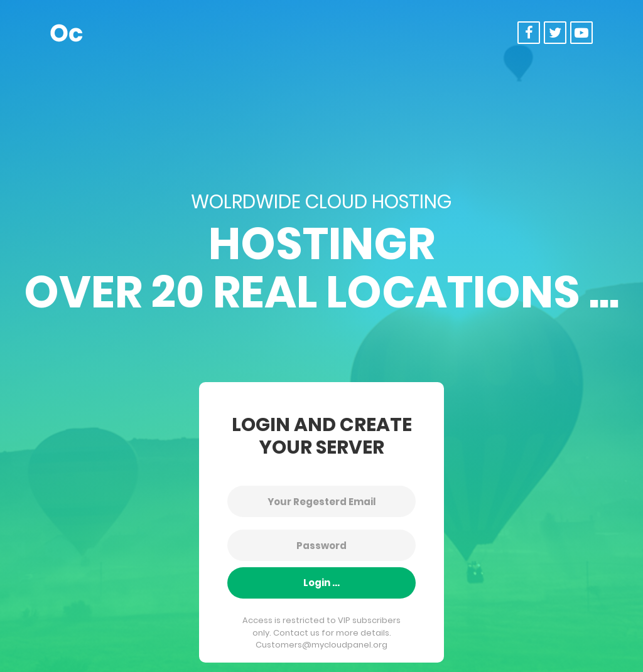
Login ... (321, 583)
